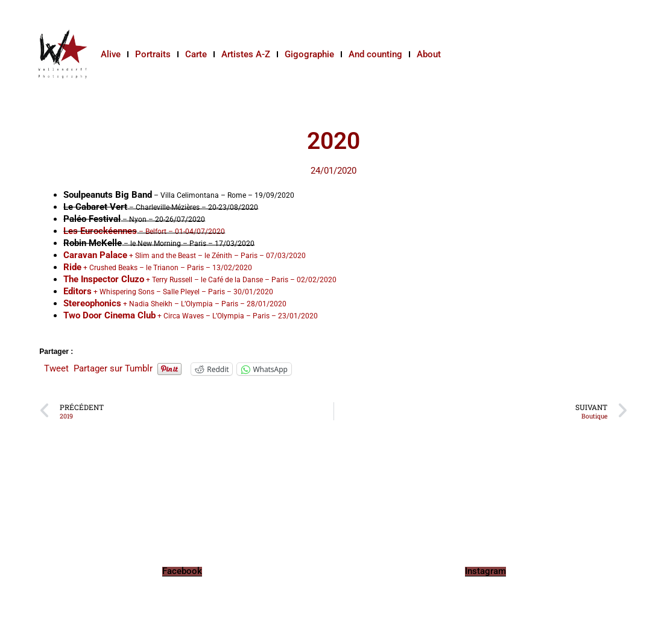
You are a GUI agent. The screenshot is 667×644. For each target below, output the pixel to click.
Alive (111, 54)
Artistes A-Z (246, 54)
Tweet (56, 368)
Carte (196, 54)
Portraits (153, 54)
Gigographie (309, 54)
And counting (375, 54)
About (429, 54)
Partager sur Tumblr (113, 368)
